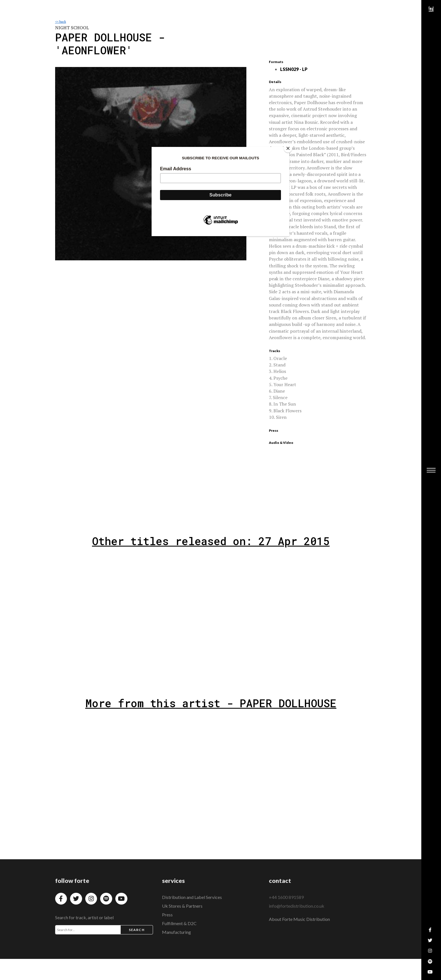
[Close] (288, 148)
